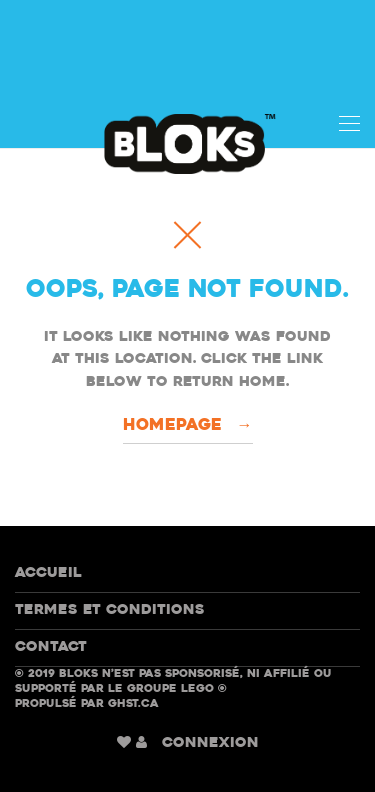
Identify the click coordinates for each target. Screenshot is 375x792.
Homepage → (188, 426)
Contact (51, 647)
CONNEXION (210, 743)
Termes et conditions (110, 610)
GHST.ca (133, 704)
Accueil (48, 573)
